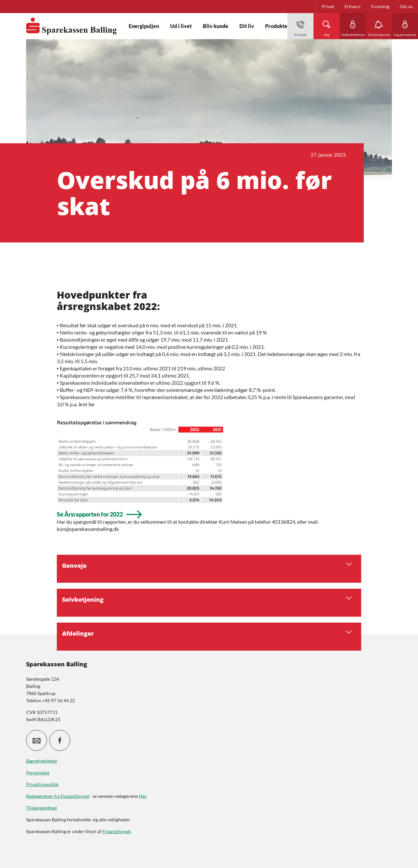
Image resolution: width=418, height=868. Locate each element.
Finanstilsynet (116, 831)
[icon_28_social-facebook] (60, 740)
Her (143, 796)
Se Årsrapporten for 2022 (90, 514)
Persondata (38, 773)
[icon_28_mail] (37, 740)
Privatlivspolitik (42, 784)
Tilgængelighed (41, 808)
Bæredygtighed (41, 761)
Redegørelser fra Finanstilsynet (58, 796)
